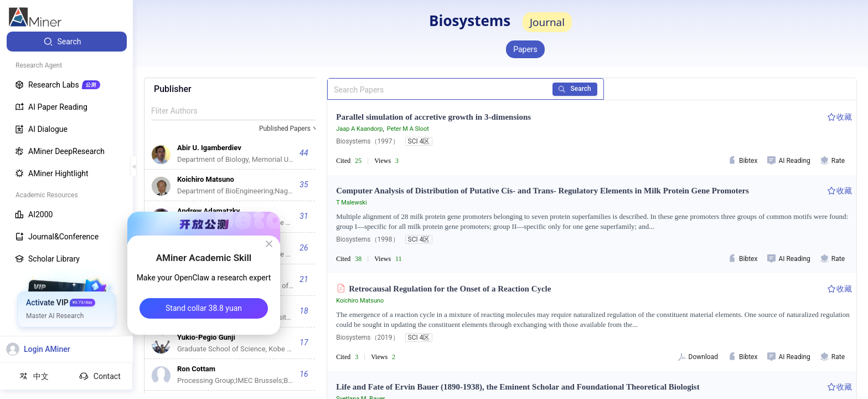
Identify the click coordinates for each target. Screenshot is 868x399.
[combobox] (290, 129)
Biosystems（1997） (367, 141)
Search (575, 89)
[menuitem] (67, 42)
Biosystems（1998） (367, 239)
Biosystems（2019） (367, 337)
